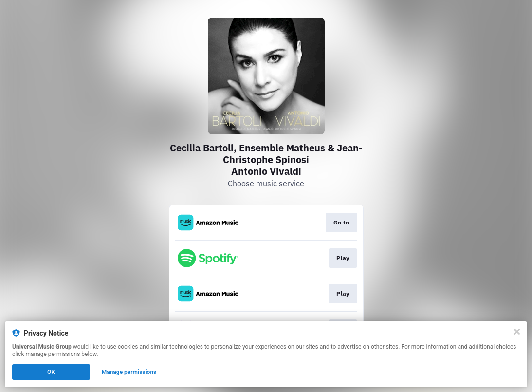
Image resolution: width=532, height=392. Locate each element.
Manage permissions (129, 372)
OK (51, 372)
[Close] (517, 332)
